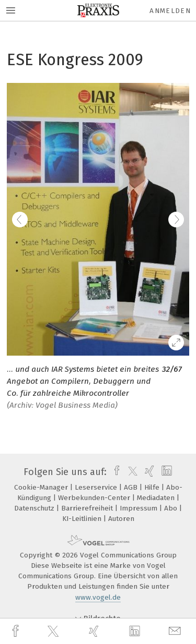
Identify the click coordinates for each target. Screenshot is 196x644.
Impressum (140, 508)
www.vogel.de (98, 597)
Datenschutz (35, 508)
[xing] (95, 631)
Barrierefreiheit (88, 508)
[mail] (176, 631)
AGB (132, 487)
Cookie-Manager (42, 487)
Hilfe (153, 487)
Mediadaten (157, 498)
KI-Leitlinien (83, 519)
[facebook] (17, 631)
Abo (172, 508)
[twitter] (54, 631)
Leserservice (97, 487)
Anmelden (170, 11)
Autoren (121, 519)
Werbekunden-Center (95, 498)
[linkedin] (136, 631)
